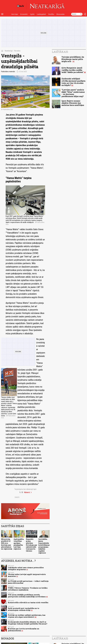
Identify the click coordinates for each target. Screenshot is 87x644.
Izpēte (32, 14)
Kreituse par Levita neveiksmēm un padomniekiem (24, 630)
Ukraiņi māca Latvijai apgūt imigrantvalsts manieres (27, 575)
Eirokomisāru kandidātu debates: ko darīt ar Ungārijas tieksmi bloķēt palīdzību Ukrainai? (28, 623)
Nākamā (27, 492)
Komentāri (24, 14)
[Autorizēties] (85, 14)
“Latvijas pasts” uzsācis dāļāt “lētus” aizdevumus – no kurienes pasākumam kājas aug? (73, 93)
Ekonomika (60, 14)
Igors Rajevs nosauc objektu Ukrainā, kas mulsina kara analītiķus (73, 103)
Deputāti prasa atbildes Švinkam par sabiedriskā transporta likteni (32, 545)
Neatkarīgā (9, 51)
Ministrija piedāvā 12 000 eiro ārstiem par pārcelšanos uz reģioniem (7, 544)
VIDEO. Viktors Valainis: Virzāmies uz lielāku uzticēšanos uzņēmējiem (28, 589)
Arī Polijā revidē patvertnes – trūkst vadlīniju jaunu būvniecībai (28, 582)
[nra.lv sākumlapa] (21, 6)
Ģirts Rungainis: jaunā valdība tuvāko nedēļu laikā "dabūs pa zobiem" (72, 70)
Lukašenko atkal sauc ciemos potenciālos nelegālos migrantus (26, 568)
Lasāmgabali (41, 14)
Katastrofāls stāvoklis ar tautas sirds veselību (28, 603)
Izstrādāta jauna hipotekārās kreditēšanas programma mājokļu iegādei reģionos (44, 546)
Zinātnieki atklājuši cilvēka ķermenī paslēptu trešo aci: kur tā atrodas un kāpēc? (73, 82)
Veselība (51, 14)
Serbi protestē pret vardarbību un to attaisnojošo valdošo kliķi (24, 609)
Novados (17, 51)
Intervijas (15, 14)
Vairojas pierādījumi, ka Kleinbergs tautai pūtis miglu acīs (73, 59)
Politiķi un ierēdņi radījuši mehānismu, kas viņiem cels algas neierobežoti (27, 616)
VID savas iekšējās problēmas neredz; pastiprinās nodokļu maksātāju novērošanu (27, 596)
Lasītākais (60, 52)
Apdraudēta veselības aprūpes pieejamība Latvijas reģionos (19, 544)
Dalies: (17, 497)
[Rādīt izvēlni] (2, 14)
